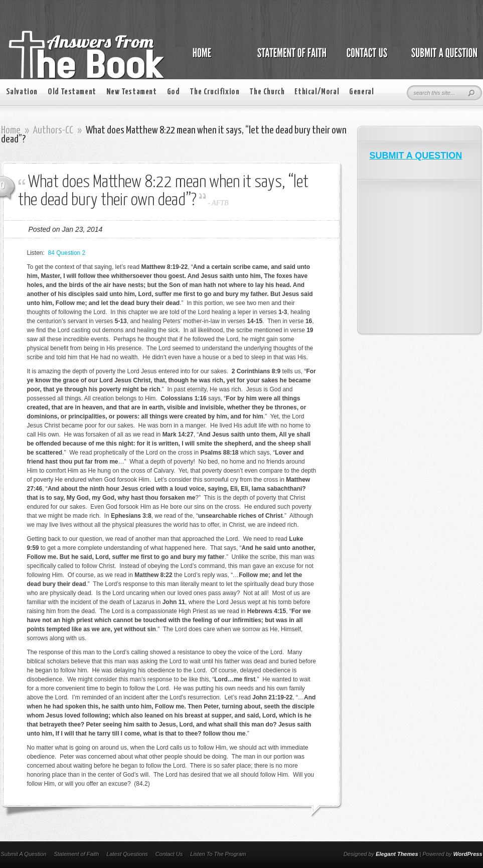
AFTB (220, 203)
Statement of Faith (76, 854)
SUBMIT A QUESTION (416, 156)
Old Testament (72, 92)
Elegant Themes (397, 854)
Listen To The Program (218, 854)
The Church (267, 92)
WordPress (468, 854)
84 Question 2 (67, 253)
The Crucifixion (214, 92)
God (174, 92)
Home (11, 130)
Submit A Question (24, 854)
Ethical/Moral (317, 92)
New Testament (132, 92)
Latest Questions (127, 854)
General (361, 92)
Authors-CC (53, 130)
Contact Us (169, 854)
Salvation (22, 92)
